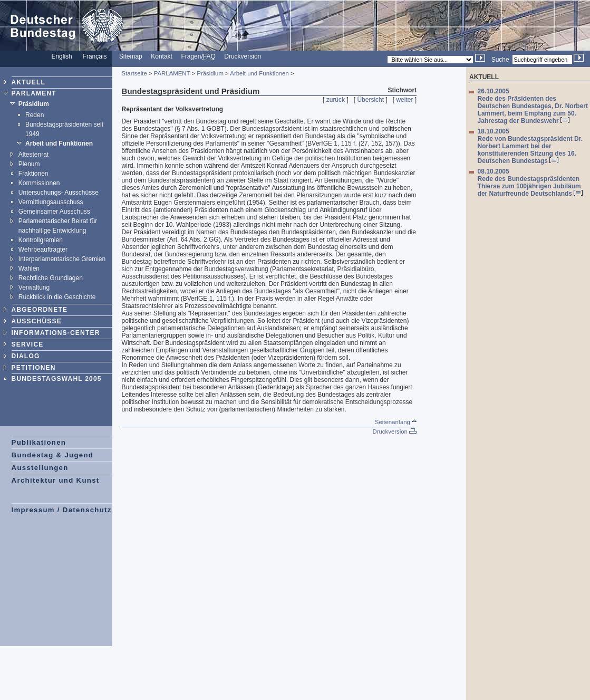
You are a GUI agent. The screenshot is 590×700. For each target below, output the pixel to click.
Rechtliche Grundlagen (51, 278)
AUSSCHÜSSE (37, 321)
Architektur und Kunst (56, 480)
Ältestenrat (33, 155)
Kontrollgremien (41, 240)
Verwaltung (34, 287)
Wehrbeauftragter (43, 250)
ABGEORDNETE (40, 310)
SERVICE (28, 344)
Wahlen (29, 269)
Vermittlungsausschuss (51, 202)
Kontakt (162, 56)
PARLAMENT (34, 93)
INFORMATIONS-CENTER (56, 333)
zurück (336, 100)
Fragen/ (198, 56)
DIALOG (26, 356)
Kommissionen (39, 183)
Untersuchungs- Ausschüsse (59, 193)
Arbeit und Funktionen (59, 143)
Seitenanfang (396, 422)
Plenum (29, 164)
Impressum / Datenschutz (62, 510)
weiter (404, 100)
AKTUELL (28, 82)
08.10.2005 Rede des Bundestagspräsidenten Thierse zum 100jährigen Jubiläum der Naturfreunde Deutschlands (530, 183)
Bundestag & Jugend (53, 455)
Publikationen (39, 442)
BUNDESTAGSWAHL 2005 (57, 379)
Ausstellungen (40, 468)
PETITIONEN (34, 368)
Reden (35, 115)
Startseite (134, 73)
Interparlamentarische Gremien (62, 259)
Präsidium (34, 104)
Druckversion (243, 56)
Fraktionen (33, 174)
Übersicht (370, 100)
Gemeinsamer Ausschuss (54, 212)
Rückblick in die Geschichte (57, 297)
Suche (500, 60)
